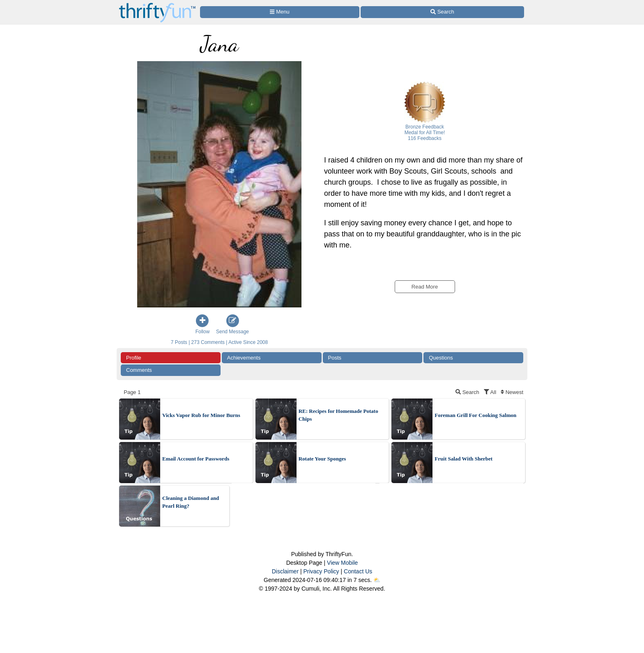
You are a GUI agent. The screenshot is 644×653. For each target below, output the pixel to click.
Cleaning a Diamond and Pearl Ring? (191, 502)
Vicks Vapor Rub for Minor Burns (201, 415)
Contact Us (358, 571)
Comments (139, 370)
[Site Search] (442, 12)
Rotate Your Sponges (322, 459)
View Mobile (342, 563)
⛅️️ (377, 580)
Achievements (244, 358)
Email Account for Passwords (196, 459)
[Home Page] (157, 5)
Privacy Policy (321, 571)
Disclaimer (285, 571)
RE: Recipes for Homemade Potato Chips (338, 415)
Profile (134, 358)
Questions (441, 358)
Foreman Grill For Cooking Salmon (475, 415)
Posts (335, 358)
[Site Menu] (280, 12)
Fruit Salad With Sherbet (463, 459)
